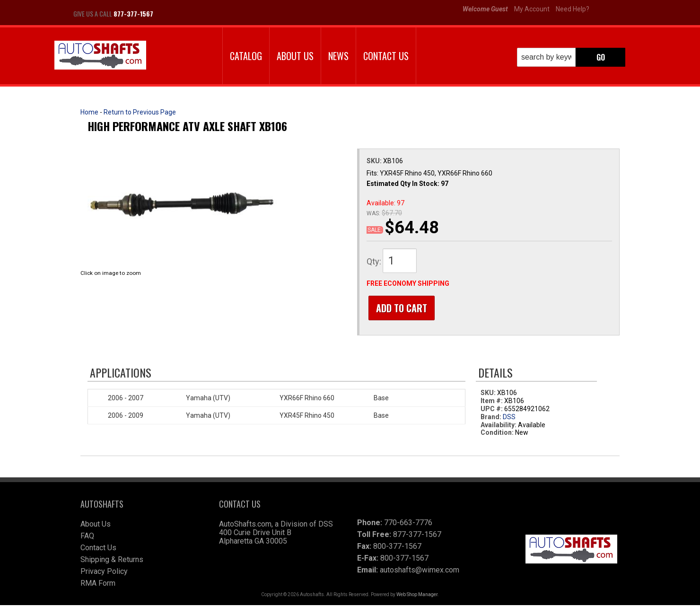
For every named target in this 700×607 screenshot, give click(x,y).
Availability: (499, 427)
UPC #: (492, 411)
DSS (509, 419)
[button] (571, 57)
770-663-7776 (408, 524)
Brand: (491, 419)
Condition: (497, 434)
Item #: (492, 403)
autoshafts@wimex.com (420, 572)
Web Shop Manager (417, 596)
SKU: (375, 161)
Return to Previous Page (140, 112)
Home (89, 112)
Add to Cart (400, 308)
